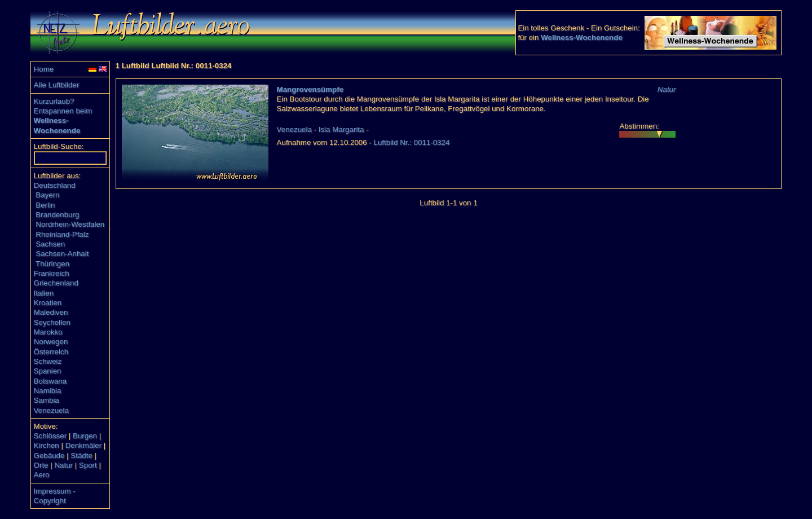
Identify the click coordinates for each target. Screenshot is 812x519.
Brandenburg (57, 215)
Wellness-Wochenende (582, 38)
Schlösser (50, 436)
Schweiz (48, 361)
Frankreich (52, 273)
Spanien (48, 371)
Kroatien (48, 303)
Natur (63, 465)
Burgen (85, 436)
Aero (42, 475)
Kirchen (47, 445)
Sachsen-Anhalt (62, 254)
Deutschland (55, 185)
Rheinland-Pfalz (62, 234)
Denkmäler (83, 445)
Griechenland (56, 283)
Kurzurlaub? (54, 101)
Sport (88, 465)
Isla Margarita (341, 129)
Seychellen (52, 322)
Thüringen (52, 264)
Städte (81, 456)
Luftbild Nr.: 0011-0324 (412, 142)
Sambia (47, 400)
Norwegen (51, 342)
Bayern (47, 195)
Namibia (48, 391)
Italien (44, 293)
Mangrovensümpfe (310, 89)
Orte (41, 465)
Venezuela (51, 410)
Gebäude (49, 456)
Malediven (51, 312)
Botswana (50, 381)
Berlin (45, 205)
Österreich (51, 352)
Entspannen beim (63, 111)
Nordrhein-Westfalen (70, 224)
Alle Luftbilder (57, 85)
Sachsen (50, 244)
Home (44, 69)
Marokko (48, 332)
